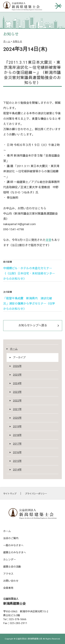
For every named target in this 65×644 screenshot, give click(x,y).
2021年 (17, 409)
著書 (48, 240)
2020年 (17, 418)
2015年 (17, 461)
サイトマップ (10, 494)
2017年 (17, 444)
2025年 (17, 375)
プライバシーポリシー (36, 494)
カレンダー (10, 560)
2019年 (17, 427)
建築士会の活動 (12, 567)
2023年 (17, 392)
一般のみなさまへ (13, 545)
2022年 (17, 401)
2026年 (17, 366)
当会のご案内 (11, 538)
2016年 (17, 452)
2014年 (17, 470)
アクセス (8, 574)
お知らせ (17, 41)
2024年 (17, 383)
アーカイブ (19, 358)
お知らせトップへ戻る (33, 325)
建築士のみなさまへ (15, 553)
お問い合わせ (11, 581)
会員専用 (8, 588)
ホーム (7, 41)
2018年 (17, 435)
